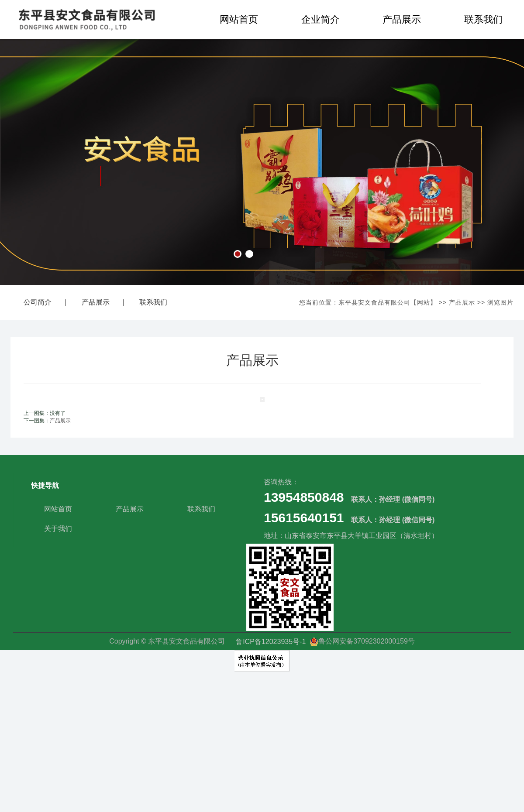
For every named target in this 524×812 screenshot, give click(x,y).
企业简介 (321, 19)
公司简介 (38, 302)
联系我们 (153, 302)
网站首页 (239, 19)
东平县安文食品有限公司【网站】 (388, 302)
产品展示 (402, 19)
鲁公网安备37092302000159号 (362, 641)
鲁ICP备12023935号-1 (272, 641)
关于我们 (58, 529)
